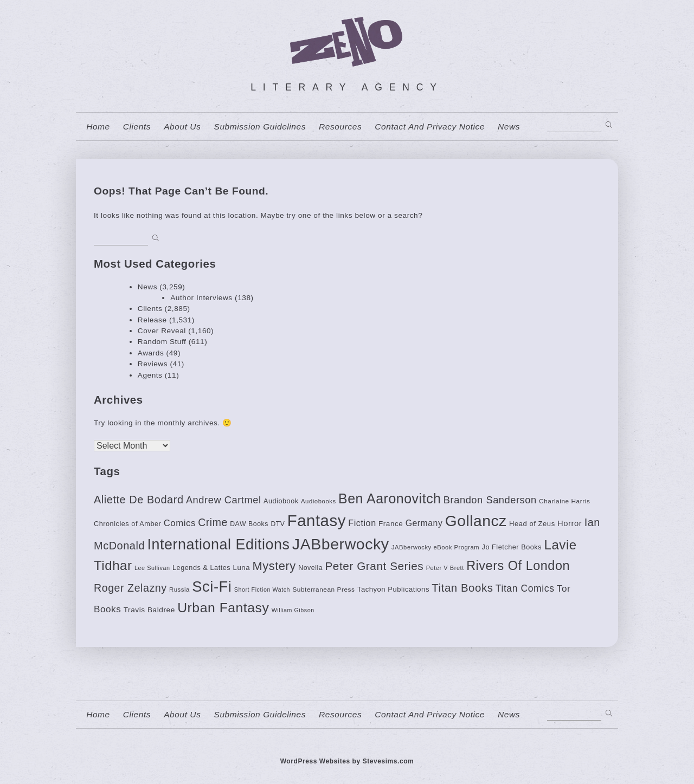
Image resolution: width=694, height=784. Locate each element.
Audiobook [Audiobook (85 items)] (281, 501)
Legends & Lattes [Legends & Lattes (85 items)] (201, 568)
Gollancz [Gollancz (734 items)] (476, 521)
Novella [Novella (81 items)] (310, 568)
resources (340, 127)
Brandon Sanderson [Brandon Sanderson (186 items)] (490, 500)
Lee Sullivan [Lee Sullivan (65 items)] (152, 568)
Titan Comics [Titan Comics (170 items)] (525, 588)
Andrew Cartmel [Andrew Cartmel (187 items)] (224, 500)
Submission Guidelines (260, 127)
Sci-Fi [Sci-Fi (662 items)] (212, 587)
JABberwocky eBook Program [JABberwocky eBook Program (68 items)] (435, 547)
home (98, 127)
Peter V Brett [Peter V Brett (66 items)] (445, 568)
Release (152, 320)
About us (182, 127)
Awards (151, 353)
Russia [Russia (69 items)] (179, 589)
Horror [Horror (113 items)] (570, 523)
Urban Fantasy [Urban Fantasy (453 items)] (223, 608)
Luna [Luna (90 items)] (242, 568)
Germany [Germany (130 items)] (424, 523)
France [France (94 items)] (391, 524)
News (509, 127)
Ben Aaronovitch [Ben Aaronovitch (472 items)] (390, 498)
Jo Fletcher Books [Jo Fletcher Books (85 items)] (512, 547)
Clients (137, 127)
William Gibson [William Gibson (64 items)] (293, 610)
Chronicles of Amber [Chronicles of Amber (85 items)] (127, 524)
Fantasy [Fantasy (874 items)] (317, 520)
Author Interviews (201, 298)
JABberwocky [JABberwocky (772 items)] (341, 544)
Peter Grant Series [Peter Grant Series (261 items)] (374, 566)
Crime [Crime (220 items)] (213, 522)
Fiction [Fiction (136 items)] (362, 523)
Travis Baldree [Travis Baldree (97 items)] (149, 610)
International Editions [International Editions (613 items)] (218, 545)
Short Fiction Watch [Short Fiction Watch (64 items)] (262, 589)
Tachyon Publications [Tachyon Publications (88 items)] (393, 589)
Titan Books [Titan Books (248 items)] (462, 588)
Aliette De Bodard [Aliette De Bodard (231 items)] (139, 500)
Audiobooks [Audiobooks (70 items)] (319, 501)
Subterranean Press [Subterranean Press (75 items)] (323, 589)
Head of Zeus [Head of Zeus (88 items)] (532, 524)
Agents (150, 375)
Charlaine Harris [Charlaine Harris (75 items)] (564, 501)
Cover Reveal (162, 331)
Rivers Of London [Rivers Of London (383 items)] (518, 566)
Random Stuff (162, 342)
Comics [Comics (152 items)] (180, 523)
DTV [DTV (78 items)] (278, 524)
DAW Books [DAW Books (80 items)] (249, 524)
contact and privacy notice (430, 127)
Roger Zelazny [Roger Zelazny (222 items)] (130, 588)
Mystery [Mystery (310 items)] (274, 566)
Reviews (153, 364)
